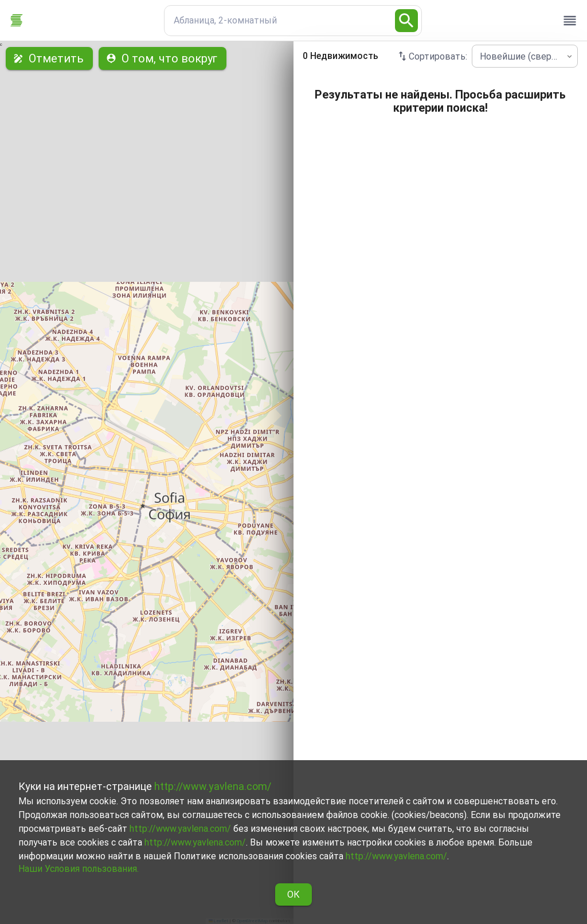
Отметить (49, 58)
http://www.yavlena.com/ (213, 786)
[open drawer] (570, 21)
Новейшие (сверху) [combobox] (522, 56)
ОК (293, 894)
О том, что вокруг (163, 58)
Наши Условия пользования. (79, 869)
